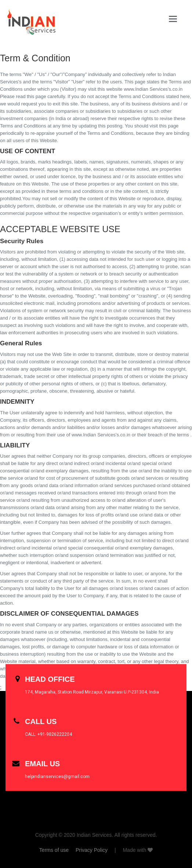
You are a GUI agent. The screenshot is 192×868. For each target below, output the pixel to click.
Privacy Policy (92, 850)
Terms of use (54, 850)
